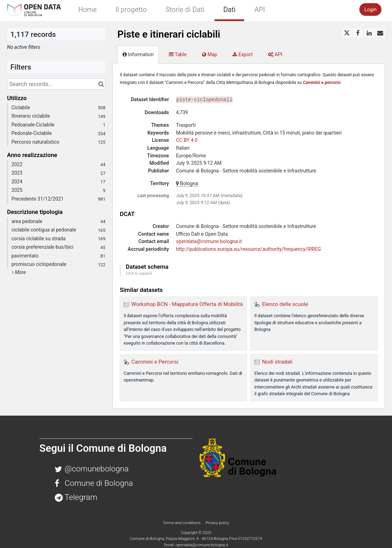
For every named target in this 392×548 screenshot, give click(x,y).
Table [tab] (178, 54)
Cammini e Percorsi (155, 362)
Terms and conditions (182, 523)
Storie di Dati (185, 10)
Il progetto (131, 10)
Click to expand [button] (139, 273)
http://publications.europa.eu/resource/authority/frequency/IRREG (249, 249)
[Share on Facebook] (358, 33)
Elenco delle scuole (285, 304)
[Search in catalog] (101, 84)
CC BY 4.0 (187, 140)
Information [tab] (138, 54)
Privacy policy (217, 523)
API (260, 10)
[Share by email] (380, 33)
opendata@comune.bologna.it (209, 241)
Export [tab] (243, 54)
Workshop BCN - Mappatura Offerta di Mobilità (187, 304)
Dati (230, 10)
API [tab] (275, 54)
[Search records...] (56, 84)
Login (370, 9)
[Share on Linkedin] (369, 33)
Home (88, 10)
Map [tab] (210, 54)
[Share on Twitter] (347, 33)
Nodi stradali (277, 362)
